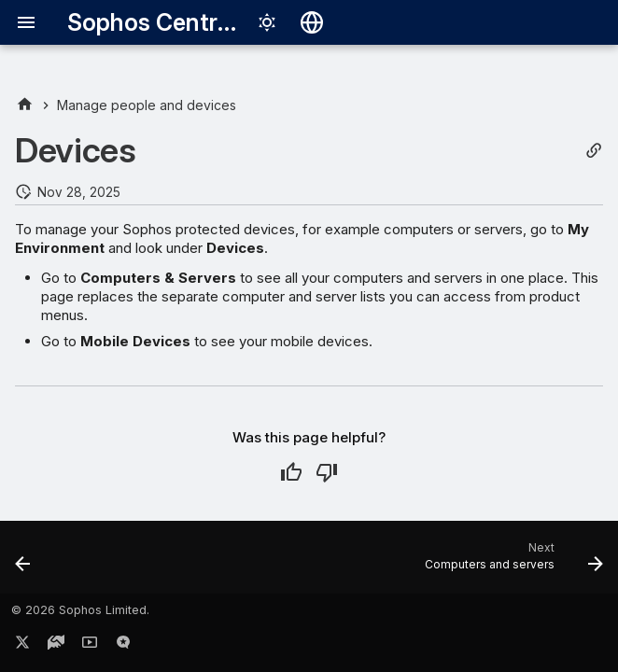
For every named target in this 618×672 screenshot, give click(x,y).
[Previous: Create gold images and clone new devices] (24, 563)
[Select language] (312, 22)
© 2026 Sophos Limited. (80, 610)
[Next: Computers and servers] (510, 563)
